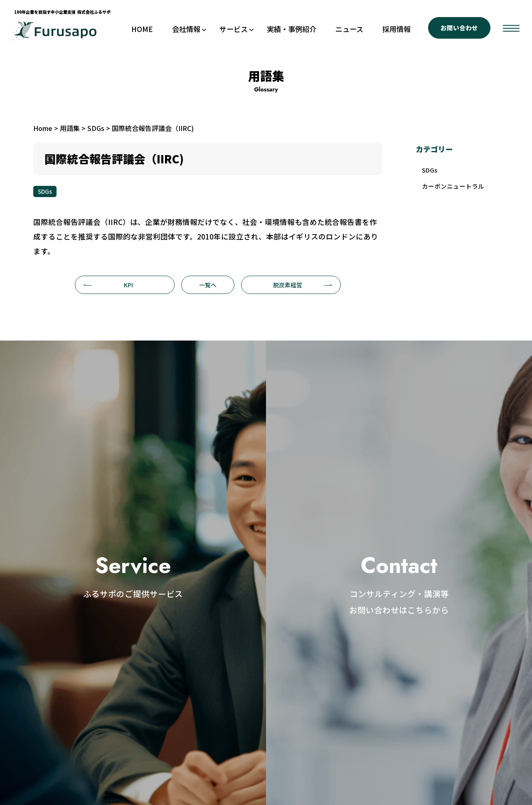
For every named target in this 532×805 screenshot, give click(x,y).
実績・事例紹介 (292, 29)
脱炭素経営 (303, 285)
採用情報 (397, 29)
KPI (108, 285)
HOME (142, 29)
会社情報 (186, 29)
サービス (234, 29)
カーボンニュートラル (456, 188)
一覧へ (208, 285)
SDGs (45, 191)
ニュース (349, 29)
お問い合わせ (459, 28)
